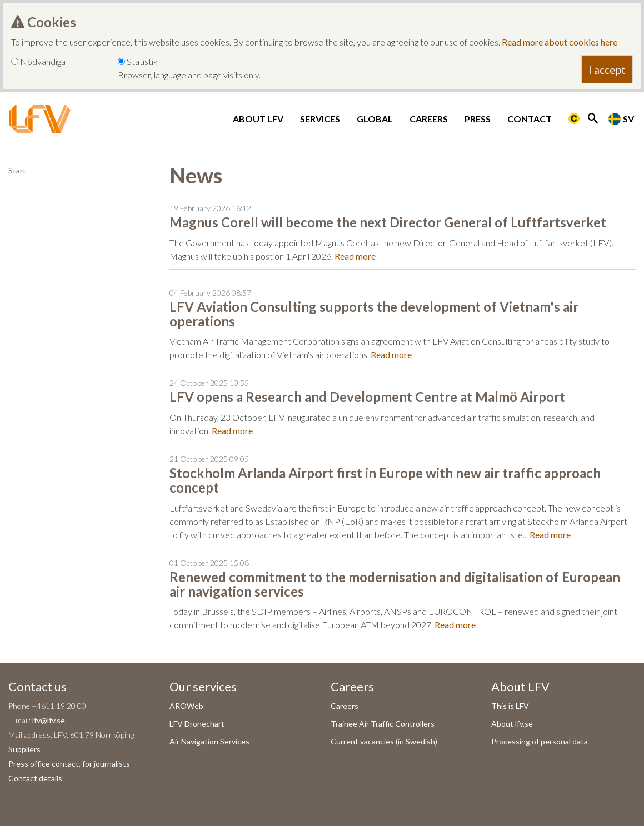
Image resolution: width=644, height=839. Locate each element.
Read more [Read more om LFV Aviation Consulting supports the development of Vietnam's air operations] (391, 354)
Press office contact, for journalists (69, 764)
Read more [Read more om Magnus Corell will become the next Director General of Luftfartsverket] (355, 256)
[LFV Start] (40, 119)
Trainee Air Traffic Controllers (383, 724)
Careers (429, 119)
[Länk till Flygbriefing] (574, 119)
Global (375, 119)
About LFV (258, 119)
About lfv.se (512, 724)
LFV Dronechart (197, 724)
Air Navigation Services (209, 741)
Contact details (35, 778)
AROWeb (186, 706)
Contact (530, 119)
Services (320, 119)
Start (17, 170)
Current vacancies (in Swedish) (384, 741)
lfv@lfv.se (49, 720)
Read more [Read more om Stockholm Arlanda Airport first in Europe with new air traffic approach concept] (550, 535)
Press (478, 119)
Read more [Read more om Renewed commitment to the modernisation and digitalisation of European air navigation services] (455, 625)
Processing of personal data (540, 741)
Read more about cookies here (560, 42)
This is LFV (510, 706)
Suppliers (24, 749)
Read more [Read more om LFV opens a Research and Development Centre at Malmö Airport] (232, 431)
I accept (607, 70)
